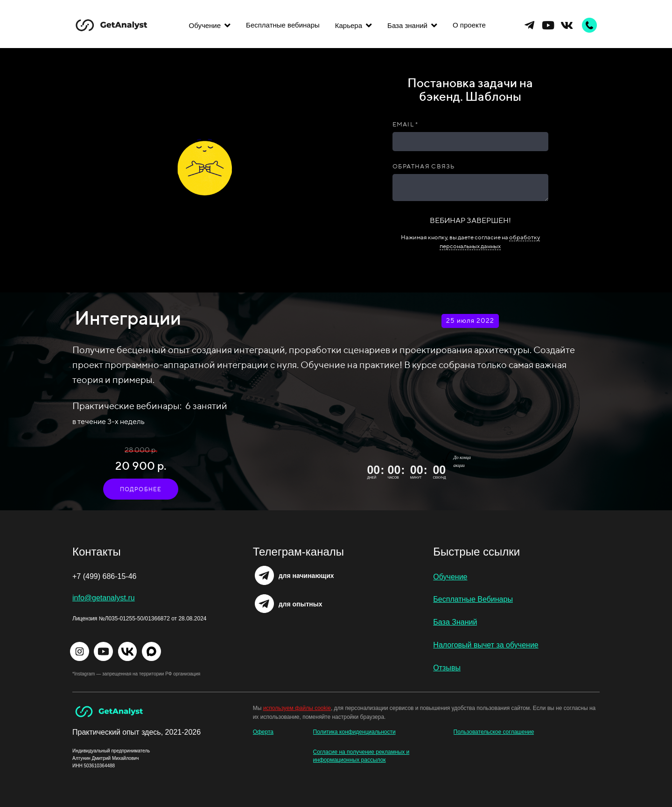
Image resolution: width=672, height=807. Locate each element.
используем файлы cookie (297, 708)
